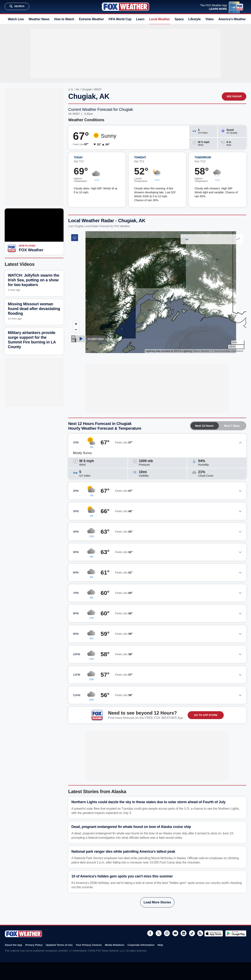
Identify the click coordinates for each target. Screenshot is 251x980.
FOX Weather (31, 250)
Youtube (175, 933)
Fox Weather (125, 7)
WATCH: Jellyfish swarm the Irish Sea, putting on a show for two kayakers (34, 280)
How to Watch (64, 19)
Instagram (167, 933)
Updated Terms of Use (59, 945)
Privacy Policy (34, 945)
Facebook (150, 933)
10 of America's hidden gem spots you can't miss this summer (122, 876)
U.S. (71, 89)
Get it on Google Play (236, 933)
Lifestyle (195, 19)
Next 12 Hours (204, 426)
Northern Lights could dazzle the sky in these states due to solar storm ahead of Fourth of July (148, 802)
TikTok (192, 933)
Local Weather (159, 19)
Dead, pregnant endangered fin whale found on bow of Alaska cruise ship (131, 827)
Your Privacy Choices (89, 945)
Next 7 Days (232, 426)
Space (179, 19)
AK (78, 89)
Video (210, 19)
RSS (200, 933)
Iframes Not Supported (157, 292)
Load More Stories (157, 902)
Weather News (39, 19)
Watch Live (16, 19)
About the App (13, 945)
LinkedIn (184, 933)
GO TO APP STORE (206, 715)
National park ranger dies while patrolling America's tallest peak (123, 852)
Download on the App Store (214, 933)
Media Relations (115, 945)
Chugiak (87, 89)
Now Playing (27, 246)
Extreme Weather (91, 19)
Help (160, 945)
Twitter (159, 933)
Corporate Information (141, 945)
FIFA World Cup (120, 19)
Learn (140, 19)
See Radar (234, 96)
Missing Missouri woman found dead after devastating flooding (34, 309)
